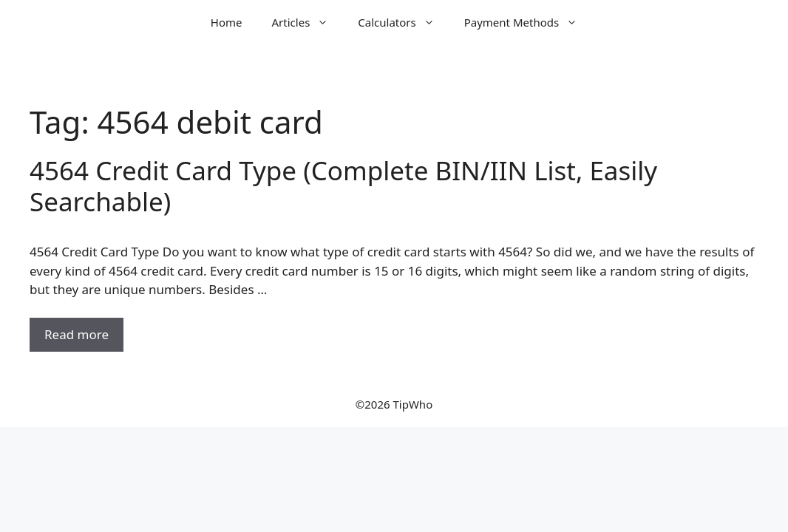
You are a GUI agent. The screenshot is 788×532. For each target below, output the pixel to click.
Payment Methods (528, 22)
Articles (308, 22)
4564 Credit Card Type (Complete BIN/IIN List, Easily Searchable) (343, 186)
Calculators (403, 22)
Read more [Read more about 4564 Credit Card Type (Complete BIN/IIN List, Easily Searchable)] (77, 334)
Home (227, 22)
